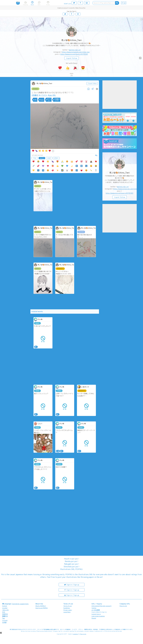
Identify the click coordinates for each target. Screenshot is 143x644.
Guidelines (67, 608)
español (5, 608)
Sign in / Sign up (72, 585)
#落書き (35, 95)
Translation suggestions (20, 604)
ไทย (3, 618)
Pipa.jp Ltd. (123, 606)
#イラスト (43, 95)
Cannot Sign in (96, 614)
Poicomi (94, 618)
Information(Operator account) (102, 606)
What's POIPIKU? (41, 606)
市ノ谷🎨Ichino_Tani (71, 40)
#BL (54, 95)
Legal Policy (67, 612)
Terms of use (68, 606)
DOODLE (35, 89)
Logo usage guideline (98, 616)
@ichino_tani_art (75, 50)
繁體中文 (5, 616)
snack (49, 158)
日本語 (4, 622)
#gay (50, 95)
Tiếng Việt (5, 610)
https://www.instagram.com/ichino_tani (76, 52)
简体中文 (5, 614)
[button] (1, 633)
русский (5, 620)
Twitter (94, 608)
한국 (4, 612)
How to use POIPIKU (42, 608)
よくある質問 (96, 610)
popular (42, 158)
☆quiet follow (71, 58)
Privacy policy (68, 610)
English (5, 606)
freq (35, 158)
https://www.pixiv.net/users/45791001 (74, 54)
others (56, 158)
